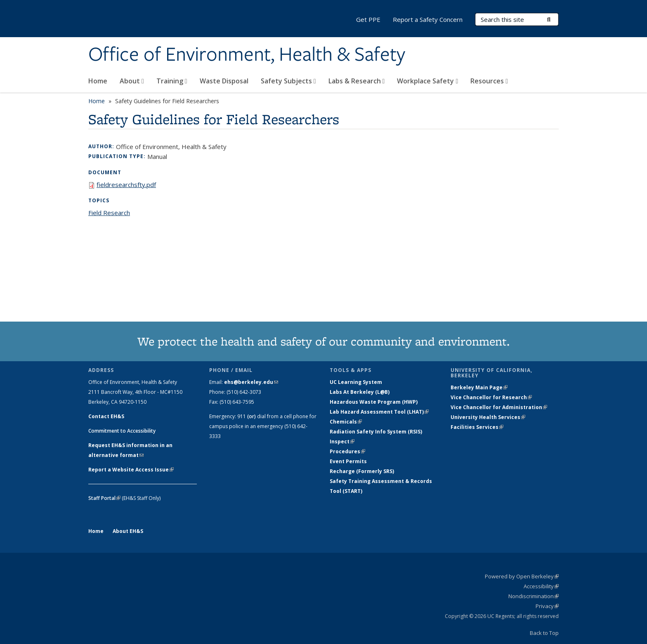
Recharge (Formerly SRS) (362, 471)
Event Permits (348, 461)
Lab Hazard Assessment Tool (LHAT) (379, 412)
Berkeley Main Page (479, 387)
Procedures (347, 451)
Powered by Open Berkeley (522, 576)
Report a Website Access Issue (131, 470)
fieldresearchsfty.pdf (126, 185)
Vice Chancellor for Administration (499, 407)
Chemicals (346, 422)
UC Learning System (356, 382)
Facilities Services (477, 427)
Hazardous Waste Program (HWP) (374, 402)
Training (172, 81)
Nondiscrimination (534, 596)
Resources (489, 81)
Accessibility (541, 586)
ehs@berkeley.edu (251, 382)
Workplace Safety (427, 81)
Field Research (109, 213)
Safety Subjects (288, 81)
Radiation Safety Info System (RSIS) (376, 432)
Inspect (342, 442)
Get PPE (368, 19)
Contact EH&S (106, 416)
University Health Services (488, 417)
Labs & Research (357, 81)
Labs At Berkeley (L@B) (360, 392)
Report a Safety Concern (428, 19)
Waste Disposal (224, 81)
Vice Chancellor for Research (491, 397)
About (132, 81)
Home (98, 81)
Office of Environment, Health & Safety (247, 55)
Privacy (547, 606)
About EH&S (128, 531)
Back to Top (544, 633)
